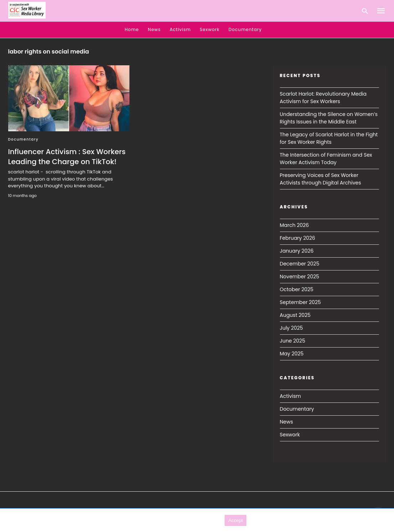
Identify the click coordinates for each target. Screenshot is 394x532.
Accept (236, 520)
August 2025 (295, 315)
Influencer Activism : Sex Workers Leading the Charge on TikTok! (67, 157)
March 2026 (295, 225)
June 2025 (293, 341)
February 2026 (298, 238)
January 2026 (297, 251)
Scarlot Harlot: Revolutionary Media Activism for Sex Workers (323, 98)
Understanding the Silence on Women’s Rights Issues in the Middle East (329, 118)
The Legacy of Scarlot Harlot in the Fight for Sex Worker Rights (329, 138)
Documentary (245, 29)
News (154, 29)
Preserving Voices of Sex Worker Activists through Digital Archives (321, 179)
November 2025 (300, 277)
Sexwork (209, 29)
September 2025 (300, 302)
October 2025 (297, 289)
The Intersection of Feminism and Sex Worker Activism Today (326, 159)
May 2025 (292, 354)
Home (132, 29)
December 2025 (300, 264)
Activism (180, 29)
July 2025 (291, 328)
